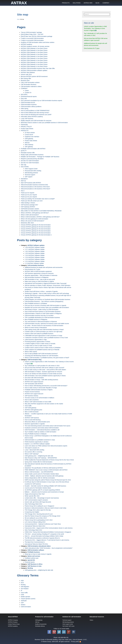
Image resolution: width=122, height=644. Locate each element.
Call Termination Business (29, 84)
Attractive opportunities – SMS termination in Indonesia (41, 275)
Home (18, 19)
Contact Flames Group (14, 624)
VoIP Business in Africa (35, 564)
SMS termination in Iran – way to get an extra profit (40, 279)
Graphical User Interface (32, 137)
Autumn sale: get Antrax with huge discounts (38, 502)
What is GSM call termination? (30, 215)
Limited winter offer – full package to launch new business (42, 498)
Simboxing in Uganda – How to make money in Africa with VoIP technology (47, 293)
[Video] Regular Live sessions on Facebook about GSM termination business (47, 299)
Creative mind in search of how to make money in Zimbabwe (43, 348)
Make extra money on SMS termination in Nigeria (39, 281)
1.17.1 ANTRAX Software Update (35, 249)
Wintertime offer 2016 (27, 223)
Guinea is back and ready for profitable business (39, 334)
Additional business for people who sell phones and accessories (44, 267)
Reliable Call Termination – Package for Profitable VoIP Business (40, 157)
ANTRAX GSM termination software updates (34, 70)
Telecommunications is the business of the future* (36, 189)
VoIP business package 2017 (30, 205)
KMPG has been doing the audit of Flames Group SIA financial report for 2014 (48, 480)
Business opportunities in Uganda (35, 424)
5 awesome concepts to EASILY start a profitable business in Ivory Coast (46, 338)
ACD (22, 583)
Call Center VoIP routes (68, 626)
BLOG (97, 3)
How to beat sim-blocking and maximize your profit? (36, 115)
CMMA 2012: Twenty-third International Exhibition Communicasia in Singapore (48, 532)
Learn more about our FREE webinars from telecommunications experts (46, 446)
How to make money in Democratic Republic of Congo (41, 388)
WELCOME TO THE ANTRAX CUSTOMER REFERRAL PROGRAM (41, 211)
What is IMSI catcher (31, 352)
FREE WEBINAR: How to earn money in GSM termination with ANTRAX (46, 470)
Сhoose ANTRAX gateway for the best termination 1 (36, 235)
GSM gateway (29, 139)
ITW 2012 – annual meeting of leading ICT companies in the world (44, 534)
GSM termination (26, 607)
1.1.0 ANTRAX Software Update (34, 263)
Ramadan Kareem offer (28, 153)
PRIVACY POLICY (26, 127)
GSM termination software (36, 550)
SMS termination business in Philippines (37, 277)
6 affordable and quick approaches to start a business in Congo (43, 336)
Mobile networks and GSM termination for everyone (36, 121)
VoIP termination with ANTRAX (34, 384)
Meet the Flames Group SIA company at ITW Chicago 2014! (43, 516)
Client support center (68, 624)
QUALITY (24, 151)
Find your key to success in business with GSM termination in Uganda (45, 305)
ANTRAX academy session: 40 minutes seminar (35, 46)
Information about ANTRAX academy (32, 117)
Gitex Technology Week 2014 (33, 504)
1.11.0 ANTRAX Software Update (35, 261)
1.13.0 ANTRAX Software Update (35, 257)
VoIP (22, 603)
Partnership (24, 125)
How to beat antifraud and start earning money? (35, 113)
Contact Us (28, 93)
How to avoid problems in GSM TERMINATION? (35, 111)
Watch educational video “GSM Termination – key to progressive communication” (49, 548)
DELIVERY (24, 95)
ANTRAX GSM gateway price (33, 410)
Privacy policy (75, 642)
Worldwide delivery (40, 626)
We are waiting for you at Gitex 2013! (36, 518)
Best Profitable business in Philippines (36, 320)
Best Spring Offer (26, 78)
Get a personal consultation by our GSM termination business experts (42, 101)
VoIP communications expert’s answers (36, 500)
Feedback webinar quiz (32, 558)
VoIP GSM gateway (31, 408)
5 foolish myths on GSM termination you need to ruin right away (44, 332)
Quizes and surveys (34, 556)
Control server (29, 135)
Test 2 (23, 191)
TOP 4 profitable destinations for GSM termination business (42, 318)
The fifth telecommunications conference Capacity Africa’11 (42, 538)
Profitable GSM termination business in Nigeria (39, 390)
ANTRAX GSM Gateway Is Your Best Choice (34, 48)
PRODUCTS (66, 3)
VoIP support (29, 177)
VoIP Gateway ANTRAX (28, 207)
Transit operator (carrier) (28, 599)
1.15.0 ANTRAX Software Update (35, 253)
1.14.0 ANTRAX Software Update (35, 255)
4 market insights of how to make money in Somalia (40, 344)
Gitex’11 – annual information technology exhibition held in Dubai (44, 536)
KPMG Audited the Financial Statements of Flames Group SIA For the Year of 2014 (49, 460)
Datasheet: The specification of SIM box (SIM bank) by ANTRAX (44, 468)
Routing (23, 585)
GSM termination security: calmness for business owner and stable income (47, 324)
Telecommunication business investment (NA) (34, 185)
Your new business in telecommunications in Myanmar (41, 322)
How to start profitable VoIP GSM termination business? (41, 354)
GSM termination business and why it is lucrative (39, 316)
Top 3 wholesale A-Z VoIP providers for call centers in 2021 (42, 366)
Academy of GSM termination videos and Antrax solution (38, 42)
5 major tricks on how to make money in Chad (38, 346)
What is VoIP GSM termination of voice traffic (38, 402)
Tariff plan (24, 601)
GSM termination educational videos (39, 546)
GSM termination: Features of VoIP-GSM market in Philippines (43, 314)
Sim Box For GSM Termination (30, 161)
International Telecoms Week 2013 (35, 526)
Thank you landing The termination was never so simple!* (38, 199)
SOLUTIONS (77, 3)
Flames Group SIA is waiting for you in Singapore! (40, 506)
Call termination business (36, 265)
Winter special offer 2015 (32, 496)
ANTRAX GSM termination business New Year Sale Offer (38, 68)
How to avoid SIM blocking (33, 420)
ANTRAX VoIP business (32, 418)
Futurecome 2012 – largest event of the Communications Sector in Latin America (49, 528)
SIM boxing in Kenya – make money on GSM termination (42, 309)
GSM (22, 595)
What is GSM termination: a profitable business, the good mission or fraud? (47, 358)
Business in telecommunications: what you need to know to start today (46, 508)
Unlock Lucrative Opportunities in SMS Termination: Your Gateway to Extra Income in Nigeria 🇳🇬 (95, 28)
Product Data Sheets (27, 129)
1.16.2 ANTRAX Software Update (35, 251)
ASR (22, 581)
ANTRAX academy (27, 44)
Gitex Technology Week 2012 (33, 530)
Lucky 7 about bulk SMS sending (34, 450)
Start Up (23, 181)
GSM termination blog (34, 360)
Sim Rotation (25, 589)
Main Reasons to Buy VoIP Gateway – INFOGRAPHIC (41, 458)
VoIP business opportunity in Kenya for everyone (39, 273)
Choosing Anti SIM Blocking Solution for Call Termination (42, 356)
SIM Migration (25, 587)
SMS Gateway (29, 145)
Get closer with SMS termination (34, 378)
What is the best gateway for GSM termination (35, 219)
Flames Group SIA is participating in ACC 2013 (39, 520)
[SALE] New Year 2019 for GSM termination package (37, 36)
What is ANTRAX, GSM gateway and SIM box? (35, 213)
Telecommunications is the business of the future (35, 187)
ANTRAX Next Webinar (28, 72)
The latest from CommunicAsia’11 (35, 542)
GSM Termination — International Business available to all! (42, 430)
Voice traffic (28, 406)
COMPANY (106, 3)
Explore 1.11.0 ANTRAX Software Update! (37, 444)
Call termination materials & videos (31, 86)
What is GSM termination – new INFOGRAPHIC (39, 472)
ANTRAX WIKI (88, 3)
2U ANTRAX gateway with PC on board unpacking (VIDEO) (42, 490)
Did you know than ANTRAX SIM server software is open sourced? (45, 368)
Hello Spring (25, 109)
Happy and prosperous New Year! (35, 494)
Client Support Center (31, 169)
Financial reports (30, 562)
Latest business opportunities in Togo (36, 340)
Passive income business (32, 392)
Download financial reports (29, 97)
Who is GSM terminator (32, 412)
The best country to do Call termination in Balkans (40, 398)
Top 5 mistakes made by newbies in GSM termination (41, 432)
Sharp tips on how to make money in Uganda (38, 554)
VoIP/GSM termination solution (30, 209)
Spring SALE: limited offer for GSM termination (39, 462)
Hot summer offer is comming (33, 452)
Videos (91, 620)
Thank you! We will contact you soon (32, 201)
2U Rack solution (30, 133)
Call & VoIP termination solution (30, 82)
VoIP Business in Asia (34, 566)
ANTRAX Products (13, 622)
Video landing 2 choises (28, 203)
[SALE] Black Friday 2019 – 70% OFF (32, 34)
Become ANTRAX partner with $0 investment (34, 76)
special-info (31, 560)
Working (30, 568)
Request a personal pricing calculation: (32, 159)
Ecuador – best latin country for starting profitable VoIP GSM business (45, 486)
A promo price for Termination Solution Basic (38, 488)
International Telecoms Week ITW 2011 (36, 544)
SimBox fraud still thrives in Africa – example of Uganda (41, 291)
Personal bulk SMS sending (33, 171)
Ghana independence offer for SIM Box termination (40, 478)
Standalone (24, 179)
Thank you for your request (29, 195)
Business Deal (25, 80)
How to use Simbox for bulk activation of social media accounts (43, 374)
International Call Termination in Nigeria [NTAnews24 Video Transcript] (46, 283)
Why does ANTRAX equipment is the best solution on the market (44, 404)
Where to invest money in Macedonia (36, 328)
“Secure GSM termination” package (31, 32)
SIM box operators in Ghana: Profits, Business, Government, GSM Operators (48, 285)
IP (22, 591)
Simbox (23, 605)
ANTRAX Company (13, 620)
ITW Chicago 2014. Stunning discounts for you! (39, 514)
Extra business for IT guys (32, 269)
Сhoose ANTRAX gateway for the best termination (36, 225)
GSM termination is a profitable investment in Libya (40, 440)
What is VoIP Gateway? (32, 454)
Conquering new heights (32, 512)
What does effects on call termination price (37, 422)
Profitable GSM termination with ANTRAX (33, 149)
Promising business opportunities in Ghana (37, 342)
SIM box (27, 143)
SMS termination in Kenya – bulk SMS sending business (41, 380)
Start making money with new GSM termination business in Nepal (44, 330)
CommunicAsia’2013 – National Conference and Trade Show (43, 524)
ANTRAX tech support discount (34, 382)
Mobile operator (26, 597)
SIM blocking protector (31, 173)
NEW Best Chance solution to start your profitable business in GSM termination (44, 123)
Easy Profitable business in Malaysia (36, 434)
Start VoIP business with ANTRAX (31, 183)
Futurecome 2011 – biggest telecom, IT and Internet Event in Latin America (47, 540)
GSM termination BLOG (28, 103)
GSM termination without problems (31, 107)
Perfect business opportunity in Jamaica (37, 442)
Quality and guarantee (41, 624)
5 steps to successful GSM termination (32, 38)
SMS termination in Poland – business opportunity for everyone (43, 372)
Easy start (24, 99)
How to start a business (32, 400)
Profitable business (34, 552)
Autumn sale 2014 (26, 74)
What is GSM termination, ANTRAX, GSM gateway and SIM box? (40, 217)
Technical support (30, 175)
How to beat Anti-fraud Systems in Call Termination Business (43, 311)
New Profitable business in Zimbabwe (36, 303)
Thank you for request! (28, 193)
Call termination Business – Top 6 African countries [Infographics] (44, 301)
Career (27, 90)
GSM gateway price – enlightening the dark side (39, 456)
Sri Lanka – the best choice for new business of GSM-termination (44, 326)
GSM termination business (29, 105)
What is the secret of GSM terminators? (33, 221)
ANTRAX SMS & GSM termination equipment (38, 271)
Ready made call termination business (32, 155)
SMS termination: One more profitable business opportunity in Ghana (45, 376)
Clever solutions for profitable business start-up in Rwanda (42, 350)
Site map (24, 165)
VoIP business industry (31, 396)
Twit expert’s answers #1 (32, 448)
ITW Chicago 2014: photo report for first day (38, 510)
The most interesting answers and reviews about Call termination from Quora (47, 426)
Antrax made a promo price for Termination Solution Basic (42, 474)
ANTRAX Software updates (36, 245)
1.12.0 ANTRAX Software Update (35, 259)
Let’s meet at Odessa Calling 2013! (35, 522)
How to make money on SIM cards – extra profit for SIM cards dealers (45, 370)
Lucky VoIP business (27, 119)
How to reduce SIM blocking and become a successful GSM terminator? (46, 386)
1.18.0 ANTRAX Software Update (35, 247)
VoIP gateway (29, 147)
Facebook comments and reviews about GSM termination (42, 428)
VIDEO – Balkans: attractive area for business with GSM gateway (44, 476)
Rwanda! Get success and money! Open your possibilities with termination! (47, 307)
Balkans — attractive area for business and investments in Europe (44, 492)
